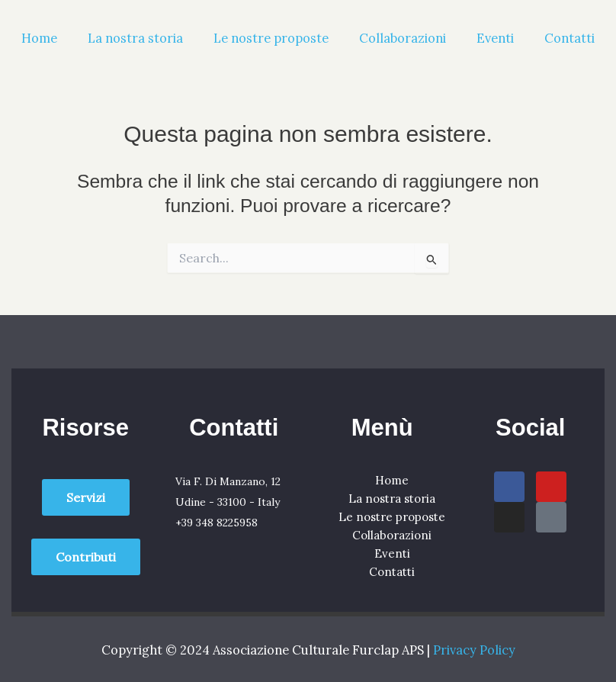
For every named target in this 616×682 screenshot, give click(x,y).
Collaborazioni (403, 38)
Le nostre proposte (271, 38)
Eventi (495, 38)
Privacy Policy (474, 650)
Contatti (569, 38)
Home (39, 38)
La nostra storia (135, 38)
